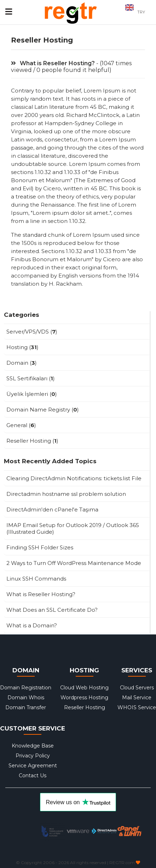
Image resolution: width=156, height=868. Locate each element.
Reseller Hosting (85, 707)
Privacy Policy (33, 756)
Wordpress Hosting (84, 698)
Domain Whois (26, 698)
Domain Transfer (26, 707)
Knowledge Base (33, 746)
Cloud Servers (137, 688)
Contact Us (33, 775)
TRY (141, 12)
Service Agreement (33, 766)
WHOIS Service (137, 707)
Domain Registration (26, 688)
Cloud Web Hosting (84, 688)
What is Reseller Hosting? (53, 63)
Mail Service (137, 698)
